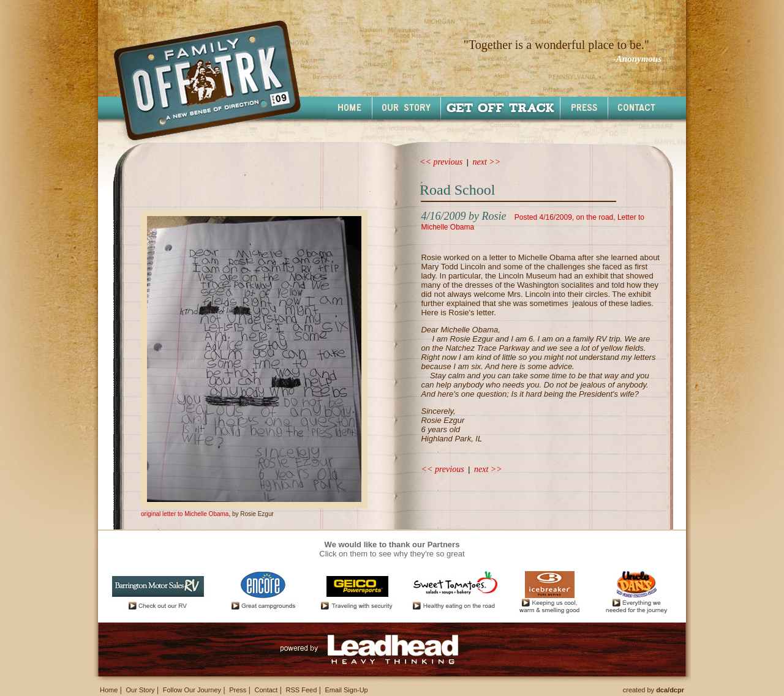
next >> (487, 162)
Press (238, 690)
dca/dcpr (670, 690)
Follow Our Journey (192, 690)
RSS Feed (302, 690)
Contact (266, 690)
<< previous (441, 162)
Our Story (140, 690)
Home (109, 690)
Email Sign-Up (346, 690)
